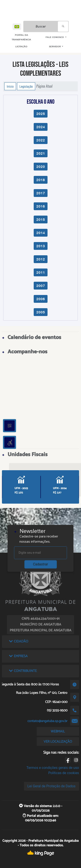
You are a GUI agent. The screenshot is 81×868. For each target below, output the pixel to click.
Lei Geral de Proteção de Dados (52, 786)
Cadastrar (41, 564)
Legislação (26, 86)
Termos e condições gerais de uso (53, 768)
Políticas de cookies (64, 773)
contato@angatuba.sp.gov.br (47, 721)
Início (10, 86)
